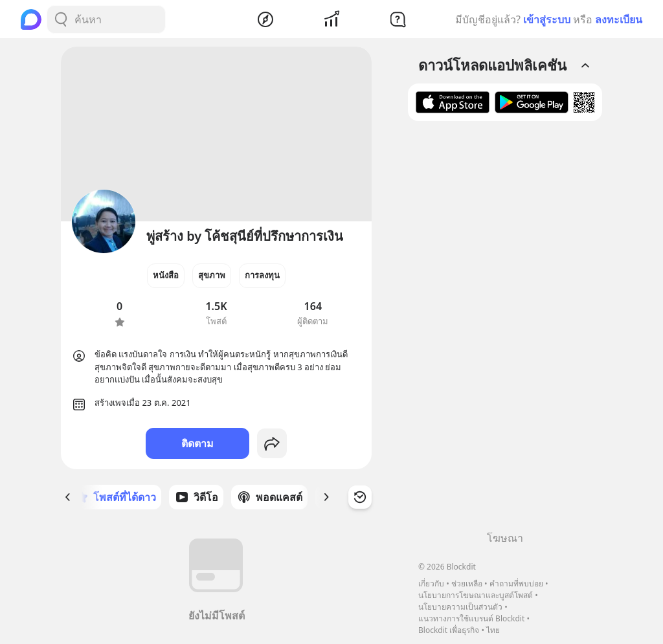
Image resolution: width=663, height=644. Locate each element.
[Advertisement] (505, 331)
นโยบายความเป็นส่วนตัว (460, 607)
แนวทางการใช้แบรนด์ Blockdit (471, 618)
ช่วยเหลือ (467, 583)
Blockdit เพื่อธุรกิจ (449, 630)
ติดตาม (197, 443)
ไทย (493, 630)
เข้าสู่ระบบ (547, 19)
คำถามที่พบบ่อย (516, 583)
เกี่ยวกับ (431, 583)
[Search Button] (61, 19)
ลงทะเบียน (619, 19)
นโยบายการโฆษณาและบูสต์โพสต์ (476, 595)
